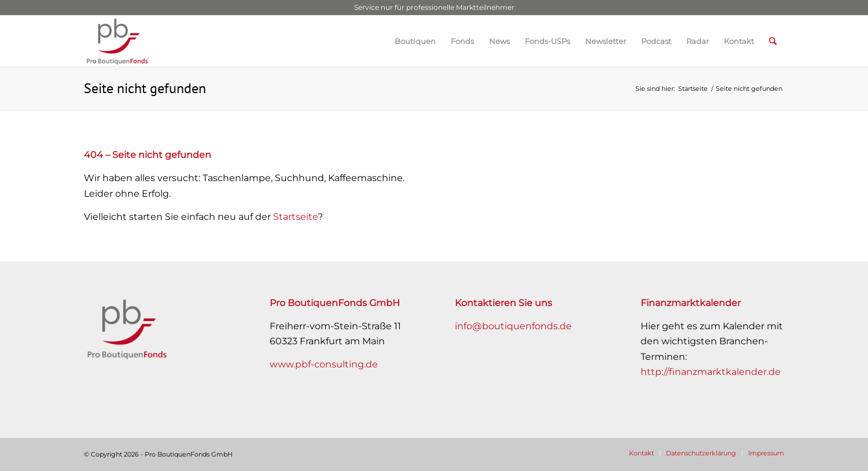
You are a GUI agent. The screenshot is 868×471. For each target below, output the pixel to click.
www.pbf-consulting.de (324, 364)
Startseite (295, 217)
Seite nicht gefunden (145, 88)
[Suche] (773, 41)
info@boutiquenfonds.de (513, 326)
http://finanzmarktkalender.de (711, 372)
